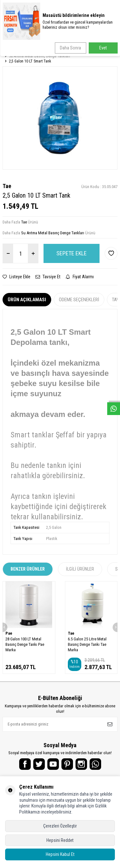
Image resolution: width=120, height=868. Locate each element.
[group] (60, 118)
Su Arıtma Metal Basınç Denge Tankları (40, 56)
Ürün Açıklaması (27, 300)
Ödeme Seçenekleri (79, 300)
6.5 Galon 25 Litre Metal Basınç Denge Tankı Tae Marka (87, 645)
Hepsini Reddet (60, 840)
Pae (9, 633)
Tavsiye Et (48, 277)
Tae (7, 186)
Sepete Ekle (72, 253)
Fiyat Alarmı (80, 277)
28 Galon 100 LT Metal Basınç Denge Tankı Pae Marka (25, 645)
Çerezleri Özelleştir (60, 826)
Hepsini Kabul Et (60, 854)
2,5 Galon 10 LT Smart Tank (30, 61)
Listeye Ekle (16, 277)
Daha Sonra (70, 48)
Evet (103, 48)
